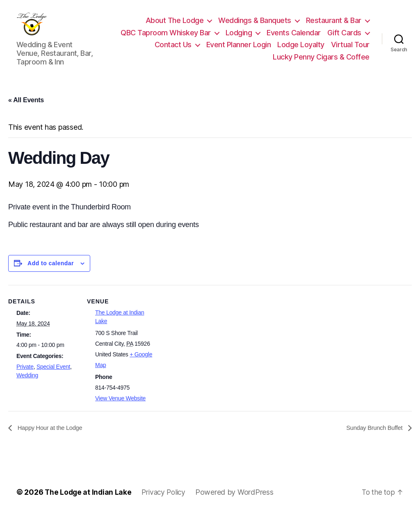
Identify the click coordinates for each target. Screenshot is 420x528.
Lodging (239, 39)
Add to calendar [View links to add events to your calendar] (51, 275)
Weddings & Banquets (255, 26)
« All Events (26, 112)
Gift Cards (344, 39)
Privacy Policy (167, 505)
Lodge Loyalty (301, 51)
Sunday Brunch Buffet (372, 440)
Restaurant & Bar (334, 26)
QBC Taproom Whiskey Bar (166, 39)
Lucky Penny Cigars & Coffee (321, 63)
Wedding (27, 388)
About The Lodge (175, 26)
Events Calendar (294, 39)
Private (25, 379)
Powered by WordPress (239, 505)
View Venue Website (120, 411)
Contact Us (173, 51)
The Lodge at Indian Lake (89, 505)
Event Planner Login (239, 51)
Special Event (53, 379)
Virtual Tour (350, 51)
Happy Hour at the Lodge (52, 440)
